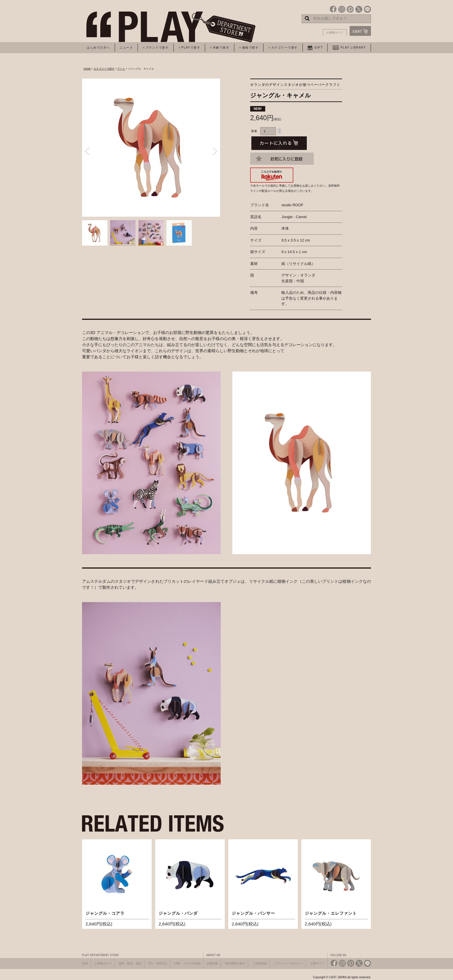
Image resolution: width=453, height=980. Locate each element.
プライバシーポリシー (289, 963)
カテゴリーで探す (104, 69)
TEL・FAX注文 (158, 963)
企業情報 (212, 963)
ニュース (126, 48)
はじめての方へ (98, 48)
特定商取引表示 (235, 963)
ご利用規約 (260, 963)
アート (121, 69)
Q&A (85, 963)
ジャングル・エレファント (331, 913)
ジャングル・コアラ (105, 913)
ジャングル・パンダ (178, 913)
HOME (87, 69)
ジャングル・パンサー (253, 913)
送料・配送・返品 (130, 963)
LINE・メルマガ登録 (187, 963)
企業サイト (318, 963)
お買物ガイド (335, 33)
